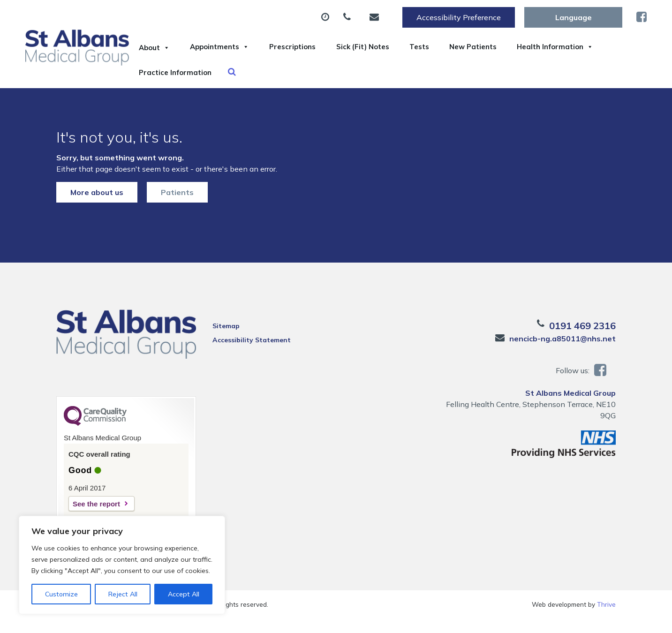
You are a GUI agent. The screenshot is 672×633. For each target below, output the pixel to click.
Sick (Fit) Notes (404, 46)
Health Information (184, 79)
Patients (177, 207)
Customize (61, 594)
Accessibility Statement (252, 354)
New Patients (537, 46)
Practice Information (291, 79)
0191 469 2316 (582, 340)
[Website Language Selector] (573, 17)
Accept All (184, 594)
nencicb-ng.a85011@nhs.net (563, 353)
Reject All (123, 594)
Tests (472, 46)
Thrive (606, 619)
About (160, 46)
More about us (97, 207)
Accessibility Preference (459, 17)
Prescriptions (322, 46)
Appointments (237, 46)
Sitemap (226, 340)
